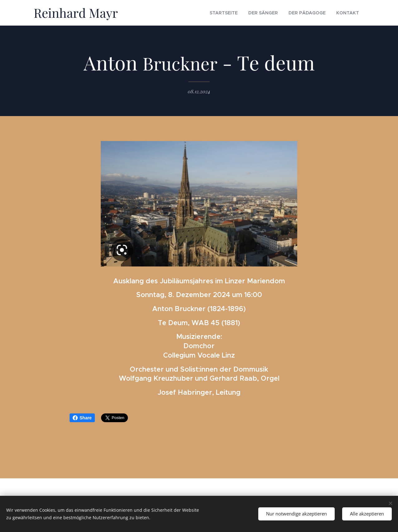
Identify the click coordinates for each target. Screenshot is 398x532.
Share (82, 418)
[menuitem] (240, 13)
